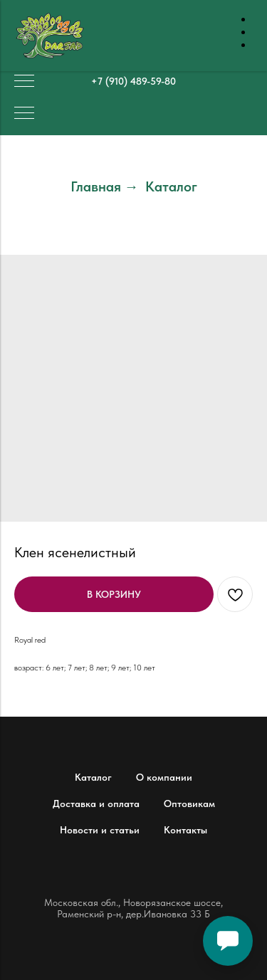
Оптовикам (189, 804)
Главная (96, 186)
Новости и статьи (100, 830)
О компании (164, 777)
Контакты (185, 830)
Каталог (171, 186)
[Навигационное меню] (24, 82)
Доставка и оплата (96, 804)
